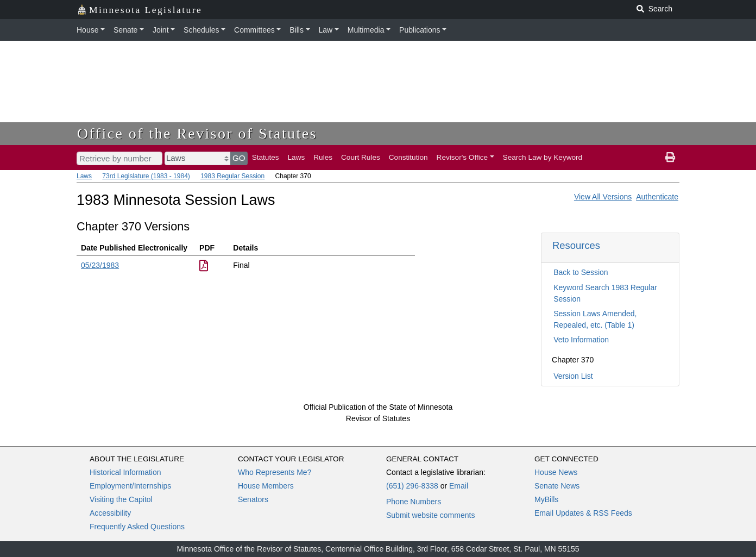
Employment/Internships (130, 486)
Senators (253, 499)
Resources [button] (576, 245)
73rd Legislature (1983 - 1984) (146, 176)
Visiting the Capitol (121, 499)
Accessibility (110, 513)
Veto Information (581, 340)
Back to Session (581, 272)
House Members (266, 486)
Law (326, 30)
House (87, 30)
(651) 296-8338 (412, 486)
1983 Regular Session (232, 176)
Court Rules (361, 157)
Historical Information (125, 472)
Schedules (201, 30)
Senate (125, 30)
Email (459, 486)
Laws (297, 157)
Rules (323, 157)
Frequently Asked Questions (137, 527)
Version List (573, 376)
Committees (254, 30)
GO (239, 158)
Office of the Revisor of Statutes (197, 133)
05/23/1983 (100, 265)
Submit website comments (430, 515)
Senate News (557, 486)
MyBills (546, 499)
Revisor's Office (462, 157)
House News (556, 472)
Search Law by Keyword (543, 157)
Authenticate (657, 197)
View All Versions (603, 197)
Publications (420, 30)
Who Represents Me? (275, 472)
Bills (297, 30)
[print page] (670, 158)
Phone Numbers (414, 502)
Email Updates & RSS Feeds (583, 513)
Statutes (266, 157)
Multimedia (366, 30)
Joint (161, 30)
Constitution (408, 157)
